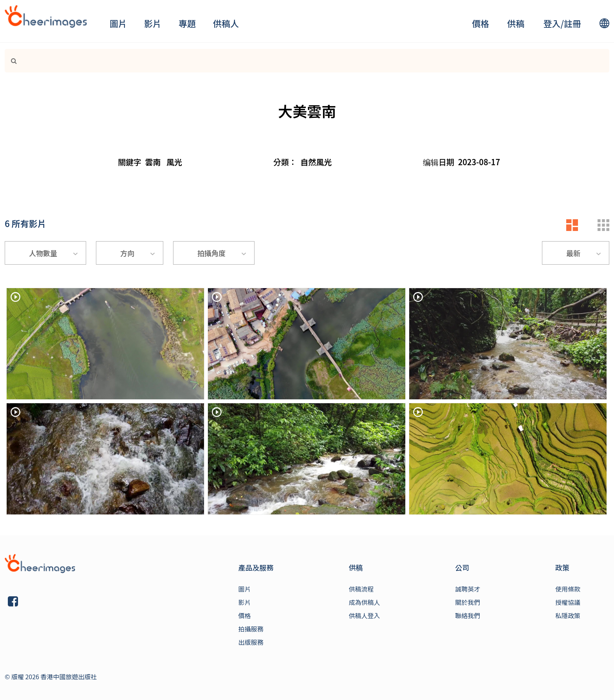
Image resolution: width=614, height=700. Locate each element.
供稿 (516, 23)
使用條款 (568, 589)
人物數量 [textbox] (43, 253)
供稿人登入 (364, 615)
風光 (174, 162)
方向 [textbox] (127, 253)
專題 (187, 23)
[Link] (11, 61)
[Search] (285, 60)
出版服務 (251, 642)
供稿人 (226, 23)
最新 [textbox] (573, 253)
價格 (480, 23)
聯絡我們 (468, 615)
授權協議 (568, 602)
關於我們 (468, 602)
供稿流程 (361, 589)
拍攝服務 (251, 629)
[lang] (604, 23)
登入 (552, 23)
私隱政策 (568, 615)
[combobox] (45, 253)
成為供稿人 (364, 602)
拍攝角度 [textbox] (211, 253)
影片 (153, 23)
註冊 (572, 23)
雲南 (153, 162)
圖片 (118, 23)
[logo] (46, 16)
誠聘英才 (468, 589)
